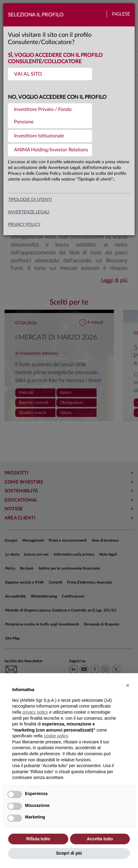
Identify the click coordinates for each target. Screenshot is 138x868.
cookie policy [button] (56, 736)
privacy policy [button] (35, 712)
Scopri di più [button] (69, 853)
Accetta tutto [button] (100, 839)
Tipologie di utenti (30, 200)
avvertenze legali (29, 212)
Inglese (121, 14)
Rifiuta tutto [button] (38, 839)
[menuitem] (50, 74)
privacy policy (24, 225)
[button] (128, 685)
